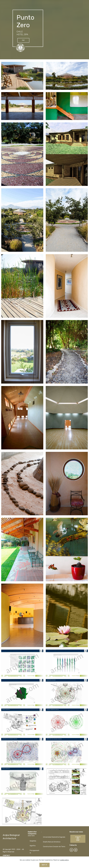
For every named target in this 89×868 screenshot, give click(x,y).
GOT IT (44, 865)
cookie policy (64, 860)
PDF (23, 40)
